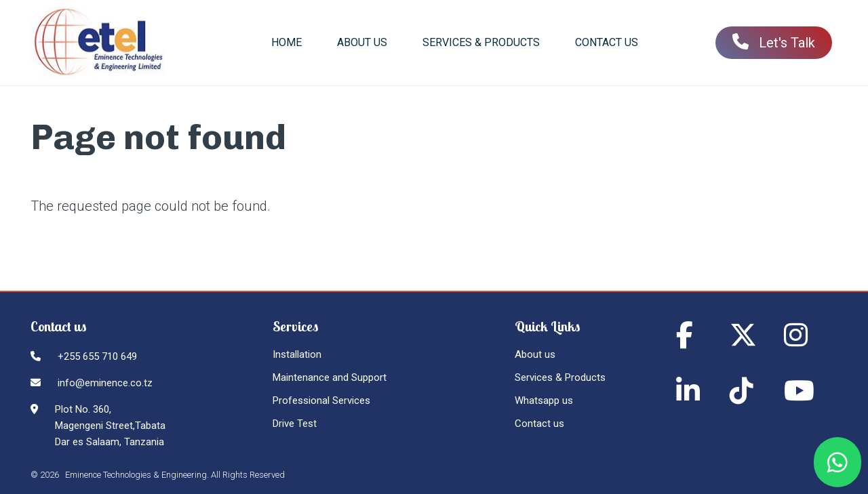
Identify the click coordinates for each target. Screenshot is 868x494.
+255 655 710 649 (97, 356)
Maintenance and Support (330, 377)
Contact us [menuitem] (607, 42)
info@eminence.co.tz (105, 383)
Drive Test (295, 424)
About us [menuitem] (362, 42)
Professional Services (321, 400)
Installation (297, 354)
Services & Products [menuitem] (481, 42)
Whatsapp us (544, 400)
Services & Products (560, 377)
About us (535, 354)
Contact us (539, 424)
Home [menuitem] (287, 42)
